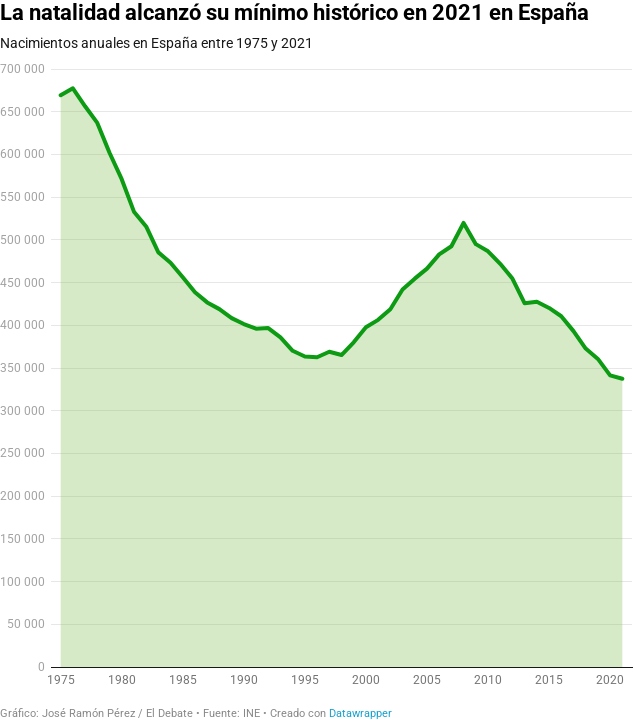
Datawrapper (360, 713)
